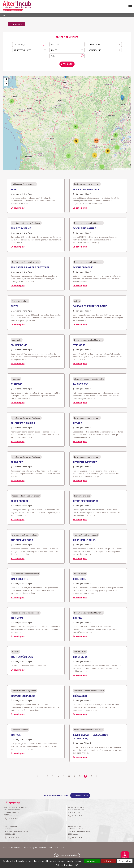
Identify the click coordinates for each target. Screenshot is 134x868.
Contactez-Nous (82, 794)
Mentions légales (30, 846)
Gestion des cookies (12, 846)
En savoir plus (18, 206)
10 (91, 775)
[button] (122, 97)
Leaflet (117, 168)
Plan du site (60, 846)
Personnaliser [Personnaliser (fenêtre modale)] (125, 861)
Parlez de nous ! (46, 846)
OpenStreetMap (123, 168)
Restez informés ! (68, 854)
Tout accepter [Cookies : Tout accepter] (92, 861)
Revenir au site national (125, 858)
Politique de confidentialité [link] (67, 865)
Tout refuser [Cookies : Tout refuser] (108, 861)
